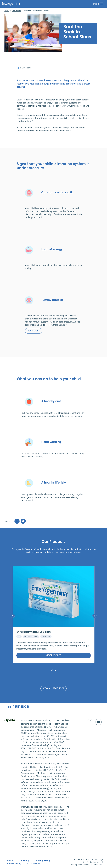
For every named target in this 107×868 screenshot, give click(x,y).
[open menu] (99, 4)
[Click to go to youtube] (98, 722)
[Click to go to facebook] (90, 722)
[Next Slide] (13, 616)
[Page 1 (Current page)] (52, 670)
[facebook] (17, 521)
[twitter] (23, 521)
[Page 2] (55, 670)
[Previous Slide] (94, 616)
